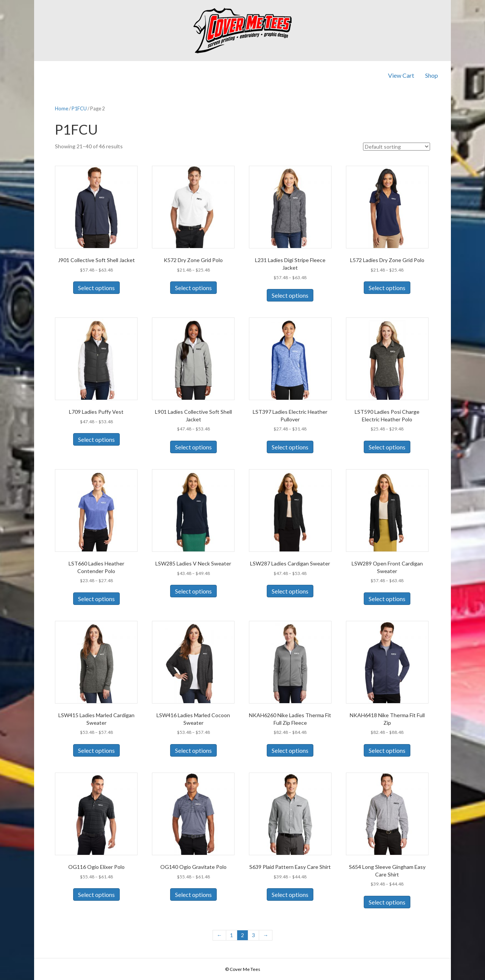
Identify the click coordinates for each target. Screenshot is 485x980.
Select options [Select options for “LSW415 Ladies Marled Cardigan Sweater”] (96, 750)
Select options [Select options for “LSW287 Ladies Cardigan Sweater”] (290, 591)
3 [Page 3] (253, 935)
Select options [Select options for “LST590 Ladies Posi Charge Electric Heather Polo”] (387, 447)
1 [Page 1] (232, 935)
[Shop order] (397, 147)
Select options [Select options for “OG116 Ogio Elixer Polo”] (96, 894)
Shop (432, 75)
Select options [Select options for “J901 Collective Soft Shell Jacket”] (96, 288)
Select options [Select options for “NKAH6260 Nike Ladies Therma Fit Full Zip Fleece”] (290, 750)
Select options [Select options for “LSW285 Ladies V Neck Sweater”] (193, 591)
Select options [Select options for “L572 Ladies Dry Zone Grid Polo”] (387, 288)
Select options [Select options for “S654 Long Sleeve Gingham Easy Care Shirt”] (387, 902)
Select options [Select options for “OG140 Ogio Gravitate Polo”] (193, 894)
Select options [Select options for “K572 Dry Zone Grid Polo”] (193, 288)
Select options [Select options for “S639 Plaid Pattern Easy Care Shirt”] (290, 894)
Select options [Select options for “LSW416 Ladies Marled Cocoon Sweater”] (193, 750)
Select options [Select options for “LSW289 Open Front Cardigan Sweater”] (387, 599)
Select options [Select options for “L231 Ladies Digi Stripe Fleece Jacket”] (290, 295)
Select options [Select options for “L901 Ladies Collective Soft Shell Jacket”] (193, 447)
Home (62, 108)
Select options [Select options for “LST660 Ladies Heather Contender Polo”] (96, 599)
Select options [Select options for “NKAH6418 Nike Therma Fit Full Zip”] (387, 750)
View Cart (401, 75)
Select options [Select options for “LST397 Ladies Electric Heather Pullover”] (290, 447)
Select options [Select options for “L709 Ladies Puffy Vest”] (96, 439)
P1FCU (79, 108)
